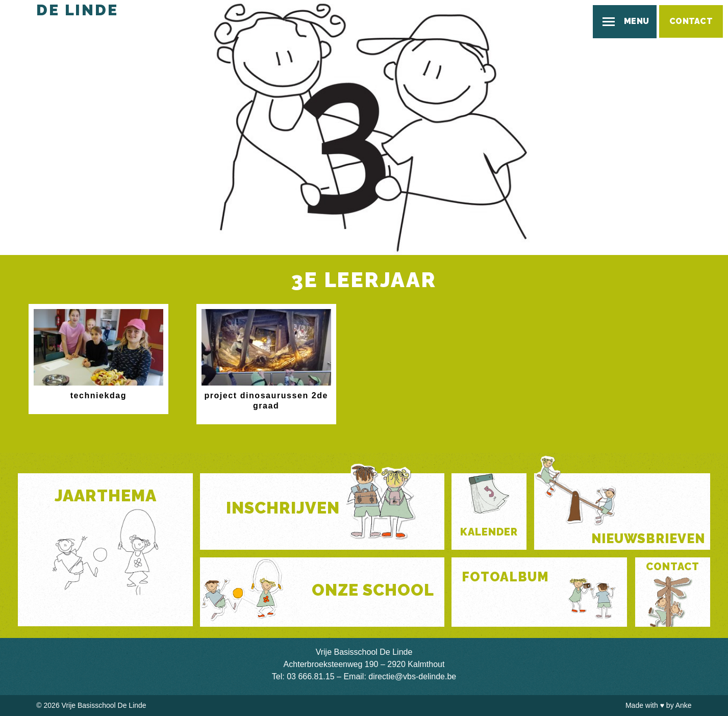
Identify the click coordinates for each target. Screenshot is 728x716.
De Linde (77, 10)
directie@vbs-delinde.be (412, 676)
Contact (691, 21)
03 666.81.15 (310, 676)
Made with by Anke (659, 705)
